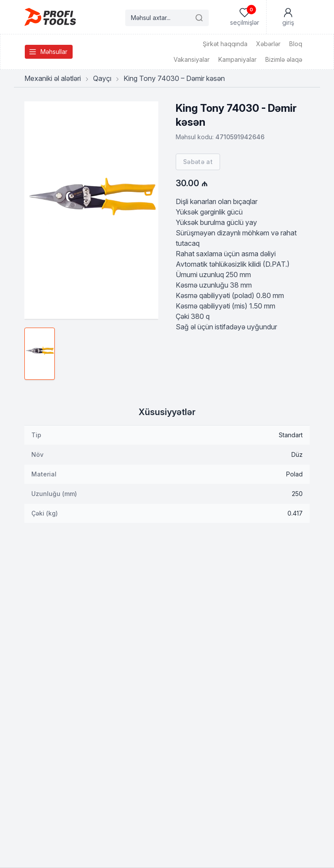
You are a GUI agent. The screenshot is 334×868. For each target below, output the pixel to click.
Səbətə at (198, 162)
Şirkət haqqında (225, 44)
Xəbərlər (268, 44)
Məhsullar (48, 52)
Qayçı (102, 78)
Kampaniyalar (237, 59)
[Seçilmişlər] (244, 17)
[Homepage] (50, 17)
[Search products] (167, 18)
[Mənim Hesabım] (288, 17)
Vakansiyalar (192, 59)
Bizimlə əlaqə (284, 59)
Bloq (296, 44)
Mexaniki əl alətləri (53, 78)
